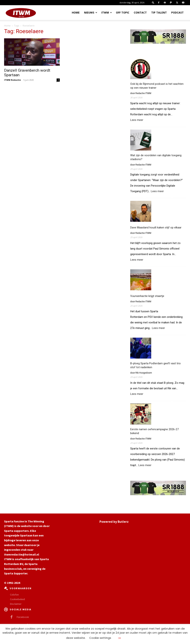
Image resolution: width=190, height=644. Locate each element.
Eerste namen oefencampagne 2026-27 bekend (154, 431)
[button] (153, 2)
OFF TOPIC (123, 12)
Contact (140, 12)
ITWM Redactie (12, 80)
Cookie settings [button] (100, 638)
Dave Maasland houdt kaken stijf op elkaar (156, 228)
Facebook (23, 617)
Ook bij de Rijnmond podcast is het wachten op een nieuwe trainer (157, 86)
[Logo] (21, 13)
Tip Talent (159, 12)
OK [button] (119, 638)
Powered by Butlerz (114, 522)
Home (76, 12)
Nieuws (91, 12)
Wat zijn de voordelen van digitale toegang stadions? (156, 157)
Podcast (177, 12)
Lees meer (137, 120)
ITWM (107, 12)
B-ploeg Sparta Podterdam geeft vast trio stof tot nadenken (155, 365)
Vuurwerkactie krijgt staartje (147, 296)
